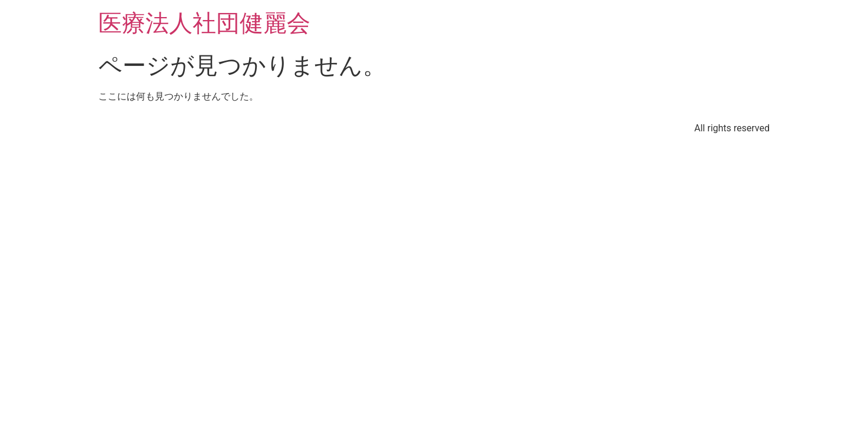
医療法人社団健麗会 (204, 23)
